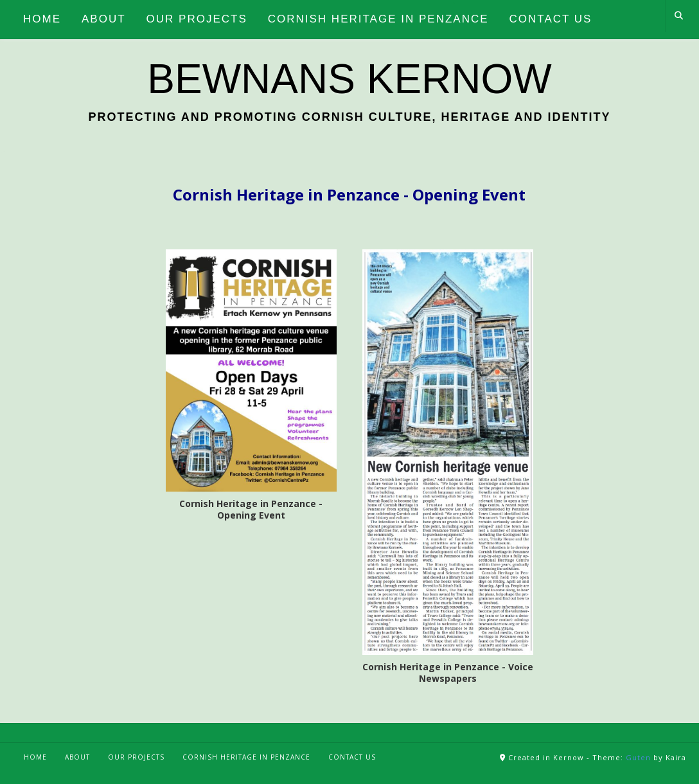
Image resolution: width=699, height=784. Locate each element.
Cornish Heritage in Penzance (246, 757)
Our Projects (136, 757)
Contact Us (352, 757)
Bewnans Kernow (349, 79)
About (77, 757)
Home (35, 757)
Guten (638, 757)
